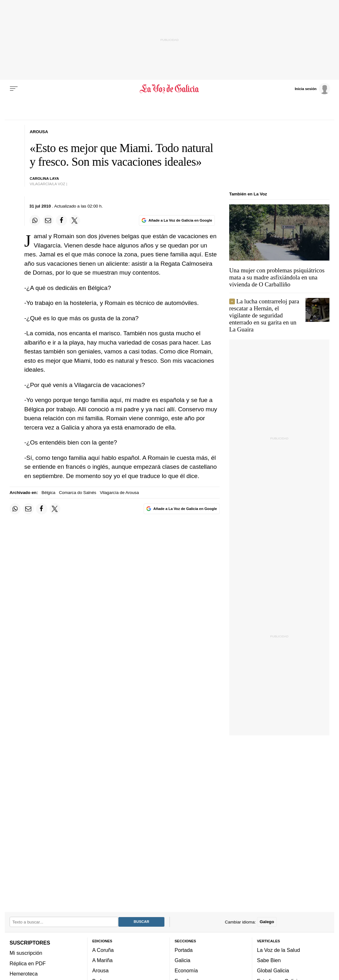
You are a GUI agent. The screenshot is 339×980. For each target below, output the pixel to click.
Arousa (100, 970)
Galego (267, 922)
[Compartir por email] (48, 220)
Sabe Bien (269, 960)
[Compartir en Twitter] (75, 220)
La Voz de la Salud (279, 950)
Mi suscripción (26, 953)
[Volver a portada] (169, 89)
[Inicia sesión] (312, 88)
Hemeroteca (24, 973)
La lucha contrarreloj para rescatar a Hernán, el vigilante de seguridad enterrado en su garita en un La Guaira (264, 315)
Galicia (182, 960)
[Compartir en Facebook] (61, 220)
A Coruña (103, 950)
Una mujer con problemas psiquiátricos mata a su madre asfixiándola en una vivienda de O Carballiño (277, 277)
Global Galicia (273, 970)
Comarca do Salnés (78, 493)
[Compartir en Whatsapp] (35, 220)
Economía (186, 970)
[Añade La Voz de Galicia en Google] (177, 220)
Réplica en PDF (28, 963)
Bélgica (49, 493)
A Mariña (102, 960)
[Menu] (14, 89)
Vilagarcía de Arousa (119, 493)
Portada (184, 950)
